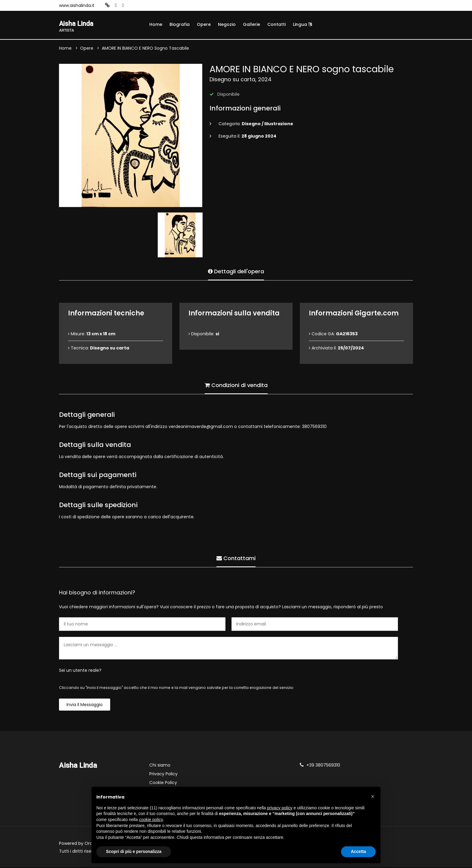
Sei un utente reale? (80, 671)
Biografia (180, 24)
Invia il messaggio (85, 705)
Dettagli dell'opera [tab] (236, 271)
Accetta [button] (358, 851)
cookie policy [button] (151, 820)
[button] (373, 796)
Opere (204, 24)
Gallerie (252, 24)
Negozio (227, 24)
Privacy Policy (163, 775)
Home (156, 24)
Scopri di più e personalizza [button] (134, 851)
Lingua (302, 24)
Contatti (276, 24)
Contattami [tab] (236, 558)
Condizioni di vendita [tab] (236, 385)
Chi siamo (160, 766)
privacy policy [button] (280, 808)
